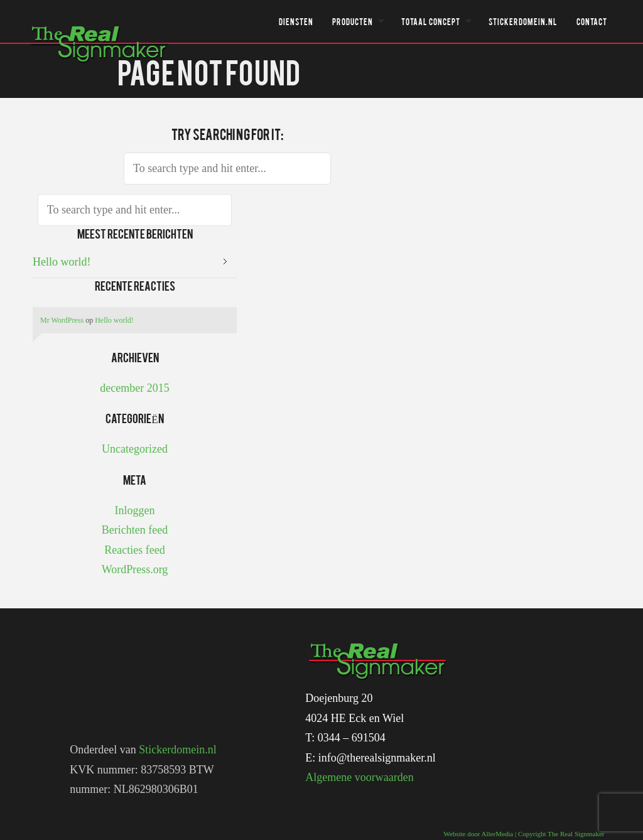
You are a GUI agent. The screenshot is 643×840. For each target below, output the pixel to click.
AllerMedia (498, 834)
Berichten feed (135, 530)
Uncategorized (135, 449)
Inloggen (135, 510)
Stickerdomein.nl (523, 21)
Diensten (296, 21)
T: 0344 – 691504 (345, 738)
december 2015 (134, 388)
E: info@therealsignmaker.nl (370, 758)
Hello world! (62, 262)
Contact (592, 21)
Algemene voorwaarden (359, 777)
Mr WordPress (62, 320)
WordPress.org (135, 569)
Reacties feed (134, 550)
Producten (353, 21)
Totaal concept (431, 21)
